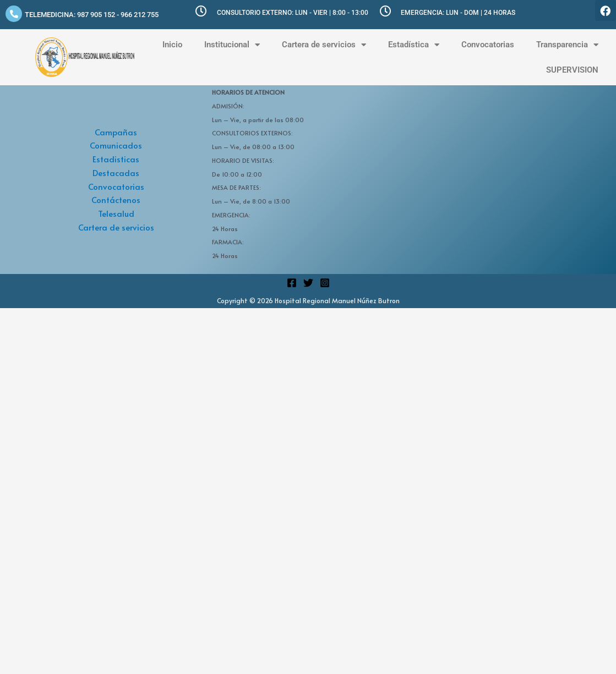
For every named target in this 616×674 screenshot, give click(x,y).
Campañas (116, 132)
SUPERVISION (572, 70)
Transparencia (567, 45)
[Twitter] (308, 283)
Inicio (172, 45)
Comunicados (116, 145)
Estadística (414, 45)
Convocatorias (488, 45)
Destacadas (116, 172)
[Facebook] (292, 283)
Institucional (232, 45)
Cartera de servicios (324, 45)
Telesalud (116, 213)
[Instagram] (325, 283)
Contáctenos (116, 199)
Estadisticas (116, 159)
